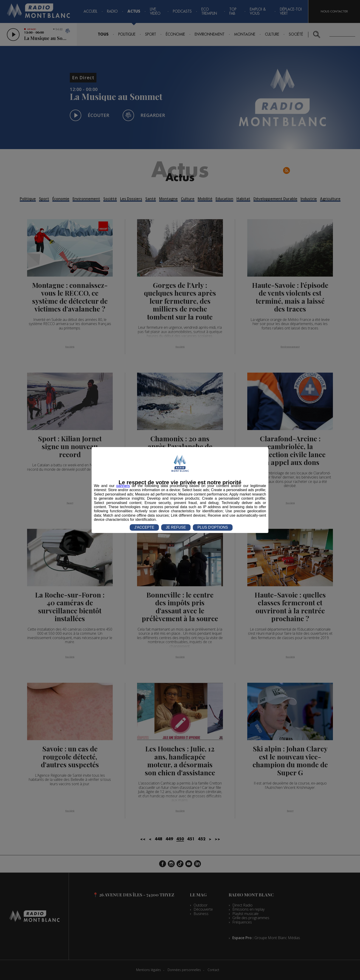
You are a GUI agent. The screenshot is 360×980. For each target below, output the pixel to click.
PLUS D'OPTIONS (213, 527)
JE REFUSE (176, 527)
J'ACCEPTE (144, 527)
